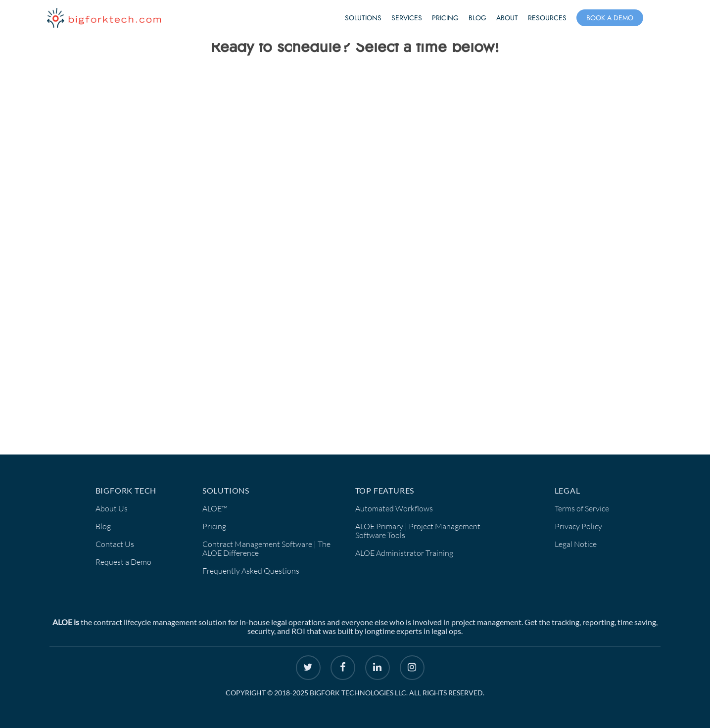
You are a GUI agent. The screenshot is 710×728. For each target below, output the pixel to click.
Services (407, 18)
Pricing (445, 18)
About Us (112, 508)
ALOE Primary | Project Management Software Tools (418, 531)
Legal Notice (576, 544)
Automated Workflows (394, 508)
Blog (477, 18)
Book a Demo (610, 18)
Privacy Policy (578, 526)
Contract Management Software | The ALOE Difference (266, 548)
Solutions (363, 18)
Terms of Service (582, 508)
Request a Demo (123, 562)
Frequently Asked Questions (251, 571)
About (507, 18)
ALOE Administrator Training (404, 553)
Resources (547, 18)
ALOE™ (215, 508)
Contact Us (115, 544)
